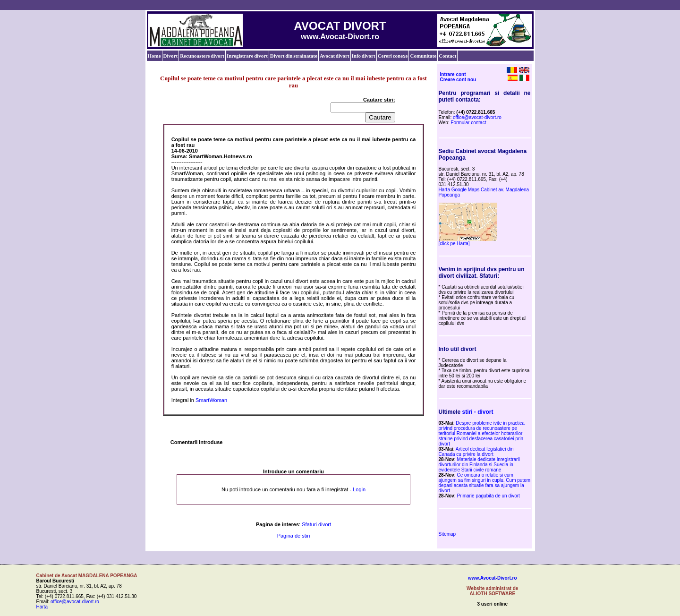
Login (359, 489)
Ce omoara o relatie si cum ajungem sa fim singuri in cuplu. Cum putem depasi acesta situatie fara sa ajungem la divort (485, 483)
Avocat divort (335, 56)
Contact (447, 56)
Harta (42, 607)
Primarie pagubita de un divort (488, 496)
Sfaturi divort (316, 524)
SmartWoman (211, 400)
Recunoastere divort (202, 56)
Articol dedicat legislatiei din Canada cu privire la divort (476, 452)
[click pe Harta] (454, 244)
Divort (171, 56)
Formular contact (468, 123)
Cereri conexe (393, 56)
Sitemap (447, 534)
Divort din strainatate (294, 56)
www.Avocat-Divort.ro (493, 578)
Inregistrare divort (247, 56)
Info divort (364, 56)
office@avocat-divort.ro (477, 117)
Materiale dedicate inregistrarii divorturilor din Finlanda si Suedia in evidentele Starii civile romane (479, 465)
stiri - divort (478, 412)
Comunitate (423, 56)
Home (154, 56)
